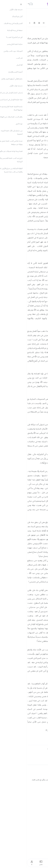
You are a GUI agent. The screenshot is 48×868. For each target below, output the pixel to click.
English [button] (34, 791)
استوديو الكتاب (41, 835)
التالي (43, 23)
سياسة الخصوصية (40, 845)
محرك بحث (43, 813)
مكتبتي (44, 831)
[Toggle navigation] (44, 4)
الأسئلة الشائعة (41, 801)
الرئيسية (44, 823)
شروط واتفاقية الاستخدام (38, 849)
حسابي (44, 827)
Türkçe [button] (39, 791)
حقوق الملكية (42, 853)
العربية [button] (44, 791)
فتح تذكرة (44, 809)
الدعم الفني (42, 805)
